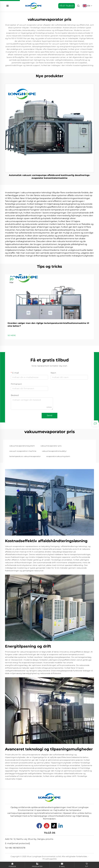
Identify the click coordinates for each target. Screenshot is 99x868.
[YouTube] (47, 826)
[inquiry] (95, 423)
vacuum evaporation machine (23, 451)
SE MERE (12, 335)
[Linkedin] (61, 826)
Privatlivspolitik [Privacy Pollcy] (50, 859)
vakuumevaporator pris (51, 446)
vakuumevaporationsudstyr (54, 451)
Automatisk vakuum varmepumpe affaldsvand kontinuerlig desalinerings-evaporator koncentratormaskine (50, 177)
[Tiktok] (54, 826)
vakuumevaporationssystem (22, 446)
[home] (34, 6)
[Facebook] (39, 826)
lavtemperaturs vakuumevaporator (25, 456)
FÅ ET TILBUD (67, 6)
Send (49, 415)
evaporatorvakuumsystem (58, 456)
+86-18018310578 (17, 848)
